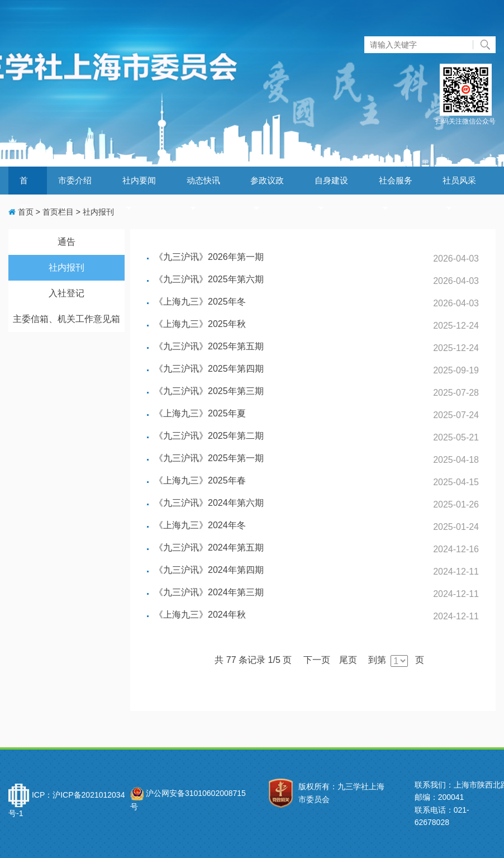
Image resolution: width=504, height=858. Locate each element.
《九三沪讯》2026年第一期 (209, 257)
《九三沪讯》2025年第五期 (209, 346)
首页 (21, 212)
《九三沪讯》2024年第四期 (209, 570)
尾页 (348, 660)
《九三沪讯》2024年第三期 (209, 592)
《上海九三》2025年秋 (200, 324)
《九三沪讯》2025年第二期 (209, 436)
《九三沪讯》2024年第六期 (209, 503)
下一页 (317, 660)
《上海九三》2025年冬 (200, 302)
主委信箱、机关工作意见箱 (66, 319)
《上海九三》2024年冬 (200, 525)
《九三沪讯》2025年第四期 (209, 369)
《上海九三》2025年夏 (200, 413)
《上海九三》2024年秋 (200, 615)
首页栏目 (58, 212)
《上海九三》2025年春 (200, 480)
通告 (66, 242)
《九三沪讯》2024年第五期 (209, 547)
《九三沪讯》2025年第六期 (209, 279)
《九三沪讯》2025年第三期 (209, 391)
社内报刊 (98, 212)
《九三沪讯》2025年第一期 (209, 458)
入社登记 (66, 293)
